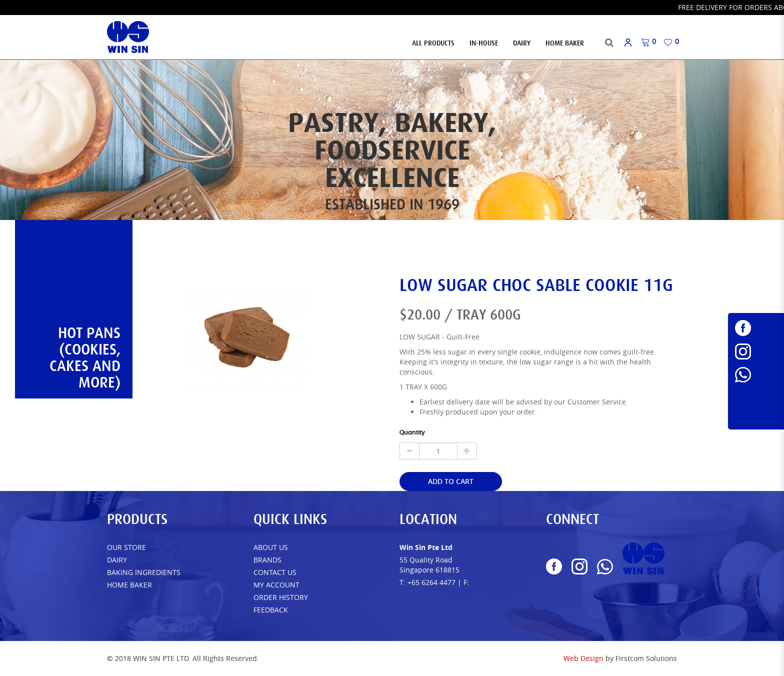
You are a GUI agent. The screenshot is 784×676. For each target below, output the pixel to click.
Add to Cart (451, 481)
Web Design (583, 658)
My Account (276, 585)
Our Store (126, 547)
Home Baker (129, 585)
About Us (271, 547)
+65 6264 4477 (431, 582)
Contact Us (275, 572)
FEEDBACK (271, 610)
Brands (267, 560)
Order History (281, 597)
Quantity (412, 432)
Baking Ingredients (144, 572)
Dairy (117, 560)
